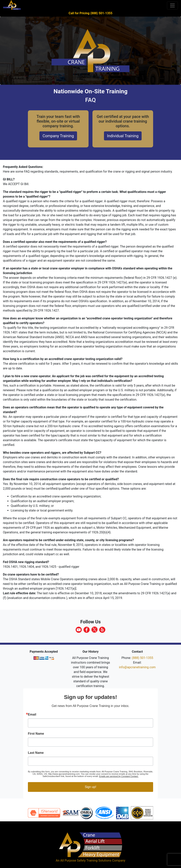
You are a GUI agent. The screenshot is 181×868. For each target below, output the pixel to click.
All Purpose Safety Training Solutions (86, 860)
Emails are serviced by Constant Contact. (119, 776)
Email (32, 715)
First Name (36, 734)
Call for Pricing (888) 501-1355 (90, 13)
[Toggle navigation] (172, 5)
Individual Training (123, 136)
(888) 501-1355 (142, 658)
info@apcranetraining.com (137, 667)
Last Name (36, 753)
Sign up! (91, 787)
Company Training (58, 136)
